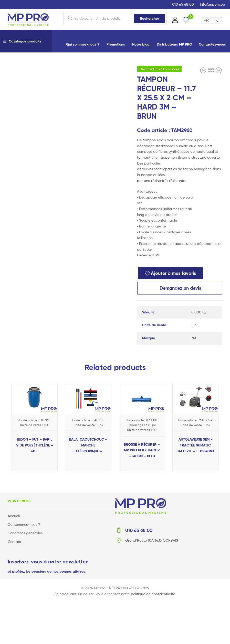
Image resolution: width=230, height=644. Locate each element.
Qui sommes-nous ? (83, 44)
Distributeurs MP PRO (174, 44)
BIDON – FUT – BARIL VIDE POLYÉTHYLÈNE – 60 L (35, 445)
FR (206, 20)
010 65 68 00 (183, 4)
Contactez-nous (212, 44)
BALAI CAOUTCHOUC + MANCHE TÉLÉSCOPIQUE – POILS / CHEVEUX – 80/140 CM (88, 445)
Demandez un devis (180, 288)
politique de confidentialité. (153, 593)
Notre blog (141, 44)
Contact (14, 542)
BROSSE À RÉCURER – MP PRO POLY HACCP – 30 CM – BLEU (142, 450)
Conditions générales (25, 533)
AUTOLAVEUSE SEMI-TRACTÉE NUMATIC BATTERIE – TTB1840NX (195, 445)
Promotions (116, 44)
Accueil (14, 516)
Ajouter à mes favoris (173, 273)
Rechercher (149, 18)
